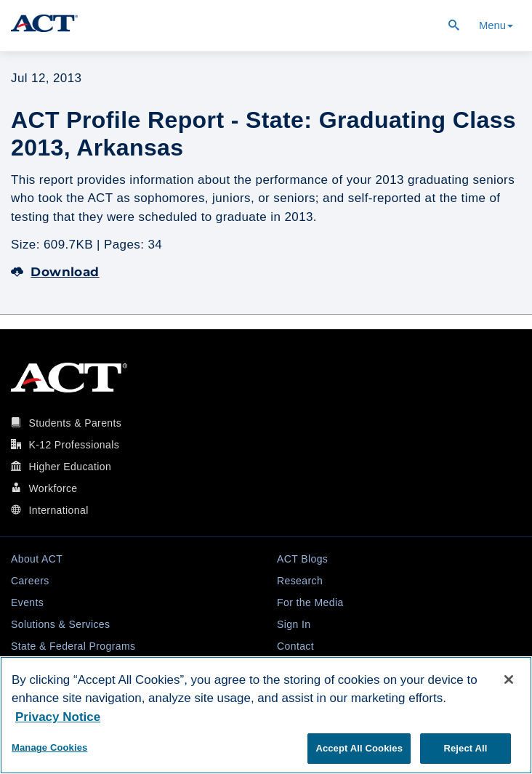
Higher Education (70, 467)
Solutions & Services (60, 624)
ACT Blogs (302, 559)
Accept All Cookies (359, 748)
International (58, 510)
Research (300, 581)
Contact (295, 646)
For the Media (310, 602)
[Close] (509, 680)
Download (55, 272)
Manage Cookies (49, 747)
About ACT (37, 559)
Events (27, 602)
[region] (266, 715)
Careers (30, 581)
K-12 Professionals (74, 445)
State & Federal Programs (73, 646)
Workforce (53, 488)
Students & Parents (75, 423)
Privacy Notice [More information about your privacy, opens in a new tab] (58, 717)
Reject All (465, 748)
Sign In (294, 624)
